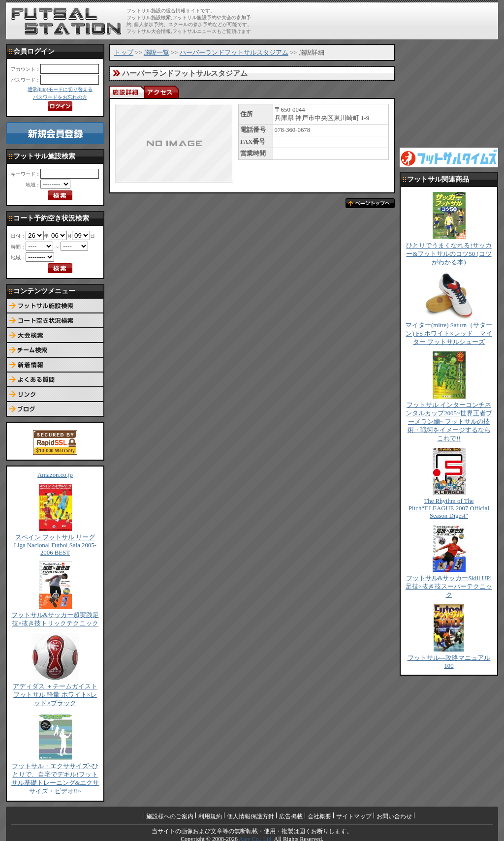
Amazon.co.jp (55, 475)
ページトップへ (370, 203)
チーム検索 (55, 350)
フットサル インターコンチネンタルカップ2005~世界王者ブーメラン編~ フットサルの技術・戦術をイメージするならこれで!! (449, 422)
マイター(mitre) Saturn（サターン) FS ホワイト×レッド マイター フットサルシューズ (449, 334)
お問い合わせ (394, 816)
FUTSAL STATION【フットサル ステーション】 (66, 21)
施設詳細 (126, 92)
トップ (124, 53)
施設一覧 (157, 53)
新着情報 (55, 365)
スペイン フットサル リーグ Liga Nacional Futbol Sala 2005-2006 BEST (55, 545)
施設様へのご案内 (170, 816)
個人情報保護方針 (251, 816)
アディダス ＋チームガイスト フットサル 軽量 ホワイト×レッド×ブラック (55, 695)
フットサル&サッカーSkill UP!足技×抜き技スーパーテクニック (449, 587)
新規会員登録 (55, 133)
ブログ (55, 409)
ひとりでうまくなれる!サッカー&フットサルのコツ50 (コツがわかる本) (449, 254)
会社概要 (319, 816)
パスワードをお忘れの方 (60, 97)
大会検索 (55, 336)
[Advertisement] (380, 21)
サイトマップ (354, 816)
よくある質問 (55, 380)
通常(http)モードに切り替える (60, 89)
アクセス (161, 92)
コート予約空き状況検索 (55, 321)
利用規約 (210, 816)
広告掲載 (291, 816)
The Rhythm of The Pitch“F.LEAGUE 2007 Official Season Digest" (449, 508)
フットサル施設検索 (55, 306)
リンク (55, 395)
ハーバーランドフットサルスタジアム (234, 53)
